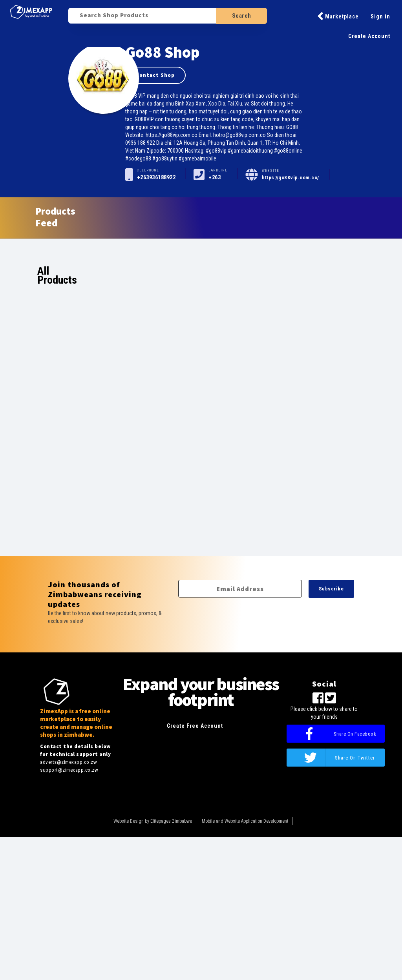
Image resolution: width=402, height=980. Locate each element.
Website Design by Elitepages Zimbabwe (153, 821)
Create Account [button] (369, 36)
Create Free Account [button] (195, 726)
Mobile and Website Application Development (245, 821)
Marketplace (338, 16)
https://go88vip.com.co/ (291, 178)
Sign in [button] (380, 16)
